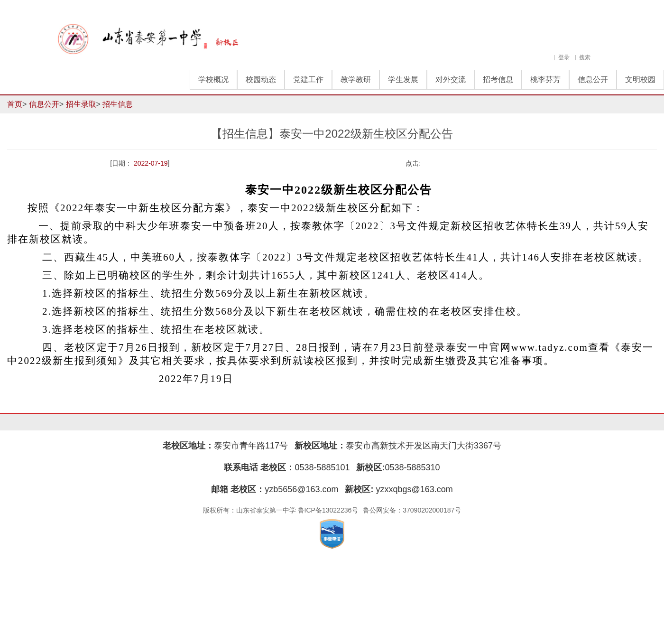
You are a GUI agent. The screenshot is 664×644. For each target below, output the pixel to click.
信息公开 (593, 79)
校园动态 (261, 79)
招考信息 (498, 79)
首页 (15, 104)
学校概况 (213, 79)
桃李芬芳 (545, 79)
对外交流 (451, 79)
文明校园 (640, 79)
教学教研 (356, 79)
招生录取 (81, 104)
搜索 (585, 57)
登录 (564, 57)
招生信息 (118, 104)
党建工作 (308, 79)
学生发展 (403, 79)
